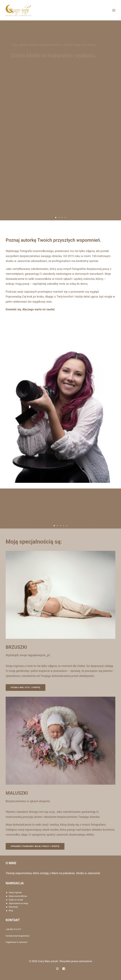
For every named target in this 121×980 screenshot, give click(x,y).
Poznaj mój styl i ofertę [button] (36, 688)
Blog (11, 910)
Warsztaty (13, 907)
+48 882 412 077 (13, 929)
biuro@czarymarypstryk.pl (18, 936)
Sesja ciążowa (15, 892)
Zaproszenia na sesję (18, 903)
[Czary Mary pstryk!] (18, 10)
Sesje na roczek (16, 900)
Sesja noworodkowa (18, 896)
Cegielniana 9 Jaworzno (17, 942)
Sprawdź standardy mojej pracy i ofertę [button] (45, 846)
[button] (114, 10)
